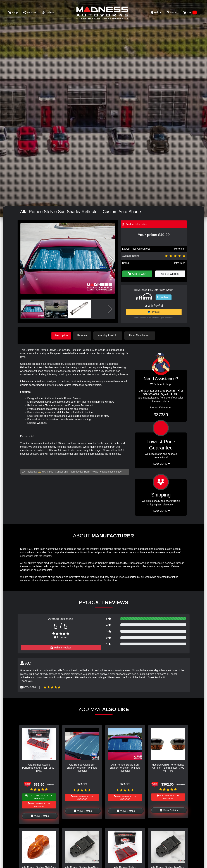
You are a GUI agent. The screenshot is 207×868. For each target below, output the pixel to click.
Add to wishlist (170, 274)
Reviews (83, 335)
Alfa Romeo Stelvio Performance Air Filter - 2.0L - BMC (39, 767)
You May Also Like (109, 335)
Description (61, 335)
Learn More (164, 297)
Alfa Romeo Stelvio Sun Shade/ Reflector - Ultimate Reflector (125, 767)
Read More (161, 463)
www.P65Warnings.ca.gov (107, 471)
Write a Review (61, 647)
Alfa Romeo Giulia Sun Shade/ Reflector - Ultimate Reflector (82, 767)
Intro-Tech (180, 263)
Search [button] (172, 13)
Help (156, 13)
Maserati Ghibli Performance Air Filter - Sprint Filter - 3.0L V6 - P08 (168, 767)
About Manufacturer (141, 335)
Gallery (48, 13)
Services (30, 13)
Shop (13, 13)
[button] (111, 260)
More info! (180, 249)
